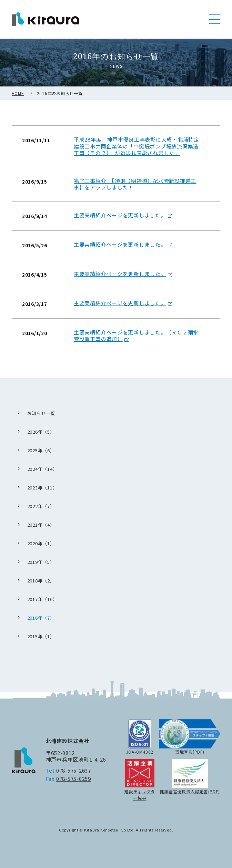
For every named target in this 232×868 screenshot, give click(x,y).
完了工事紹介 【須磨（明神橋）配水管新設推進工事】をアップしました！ (135, 191)
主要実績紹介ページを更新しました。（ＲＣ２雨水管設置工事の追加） (136, 343)
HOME (18, 100)
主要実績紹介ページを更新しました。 (120, 222)
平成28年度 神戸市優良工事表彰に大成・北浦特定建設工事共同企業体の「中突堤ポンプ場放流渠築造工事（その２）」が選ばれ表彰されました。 (137, 153)
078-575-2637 (74, 770)
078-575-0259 (74, 779)
